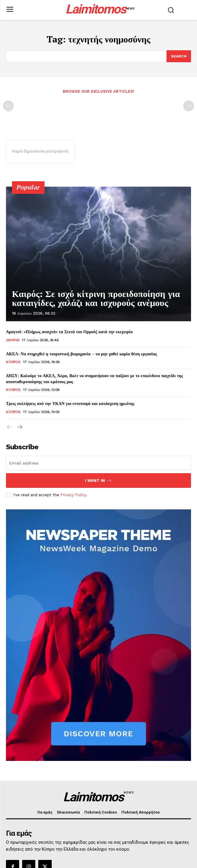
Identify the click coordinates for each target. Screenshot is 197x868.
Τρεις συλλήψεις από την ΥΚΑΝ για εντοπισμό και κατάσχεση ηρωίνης (70, 403)
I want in (98, 481)
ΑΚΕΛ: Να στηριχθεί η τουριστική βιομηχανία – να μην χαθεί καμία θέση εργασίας (81, 354)
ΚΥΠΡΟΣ (13, 362)
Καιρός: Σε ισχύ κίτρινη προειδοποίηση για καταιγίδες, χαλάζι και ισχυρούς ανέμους (96, 298)
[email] (98, 463)
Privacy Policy (73, 495)
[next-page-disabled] (189, 106)
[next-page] (19, 427)
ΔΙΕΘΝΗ (13, 340)
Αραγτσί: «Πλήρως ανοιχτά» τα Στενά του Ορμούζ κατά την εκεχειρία (69, 332)
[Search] (179, 56)
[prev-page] (8, 106)
